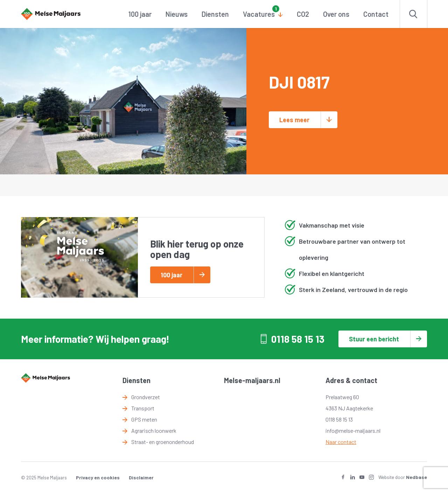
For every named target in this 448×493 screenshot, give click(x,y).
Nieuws (177, 14)
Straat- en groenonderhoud (163, 442)
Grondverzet (146, 397)
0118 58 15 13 (298, 339)
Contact (376, 14)
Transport (143, 408)
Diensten (215, 14)
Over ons (336, 14)
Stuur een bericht (374, 339)
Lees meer (294, 120)
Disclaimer (141, 477)
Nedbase (416, 477)
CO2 (303, 14)
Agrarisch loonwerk (154, 430)
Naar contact (341, 442)
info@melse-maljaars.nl (353, 430)
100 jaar (140, 14)
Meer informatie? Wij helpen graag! (95, 339)
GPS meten (144, 419)
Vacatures (259, 14)
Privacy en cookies (98, 477)
